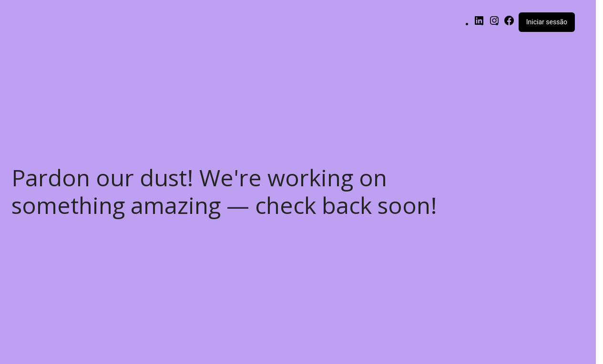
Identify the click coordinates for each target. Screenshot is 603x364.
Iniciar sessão (547, 22)
